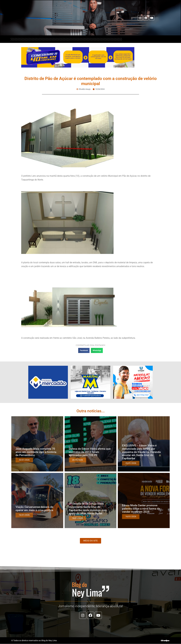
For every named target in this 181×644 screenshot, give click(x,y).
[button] (84, 351)
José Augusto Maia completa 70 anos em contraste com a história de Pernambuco (36, 452)
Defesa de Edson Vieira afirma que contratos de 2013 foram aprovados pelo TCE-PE (90, 452)
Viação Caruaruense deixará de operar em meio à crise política (34, 509)
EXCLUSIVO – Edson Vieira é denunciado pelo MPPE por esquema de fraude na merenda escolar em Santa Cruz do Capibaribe (141, 452)
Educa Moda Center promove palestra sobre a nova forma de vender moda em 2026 (141, 509)
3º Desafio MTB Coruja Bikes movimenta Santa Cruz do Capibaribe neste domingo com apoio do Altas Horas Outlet (88, 509)
